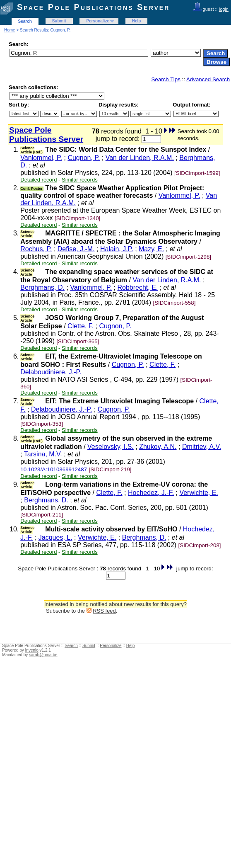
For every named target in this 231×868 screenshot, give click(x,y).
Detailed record (38, 180)
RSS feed (104, 611)
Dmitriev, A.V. (202, 447)
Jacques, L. (55, 537)
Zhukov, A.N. (158, 447)
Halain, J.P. (117, 249)
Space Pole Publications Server (93, 7)
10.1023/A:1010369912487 (54, 469)
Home (10, 30)
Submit (59, 21)
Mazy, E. (151, 249)
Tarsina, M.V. (43, 454)
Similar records (80, 180)
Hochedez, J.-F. (151, 493)
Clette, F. (81, 326)
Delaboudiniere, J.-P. (51, 372)
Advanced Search (208, 79)
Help (137, 21)
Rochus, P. (36, 249)
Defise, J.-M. (76, 249)
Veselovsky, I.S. (111, 447)
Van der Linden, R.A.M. (140, 158)
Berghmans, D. (42, 287)
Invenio (32, 650)
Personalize (98, 21)
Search (25, 21)
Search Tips (166, 79)
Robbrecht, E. (137, 287)
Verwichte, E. (199, 493)
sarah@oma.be (43, 655)
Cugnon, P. (84, 158)
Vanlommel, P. (41, 158)
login (224, 9)
